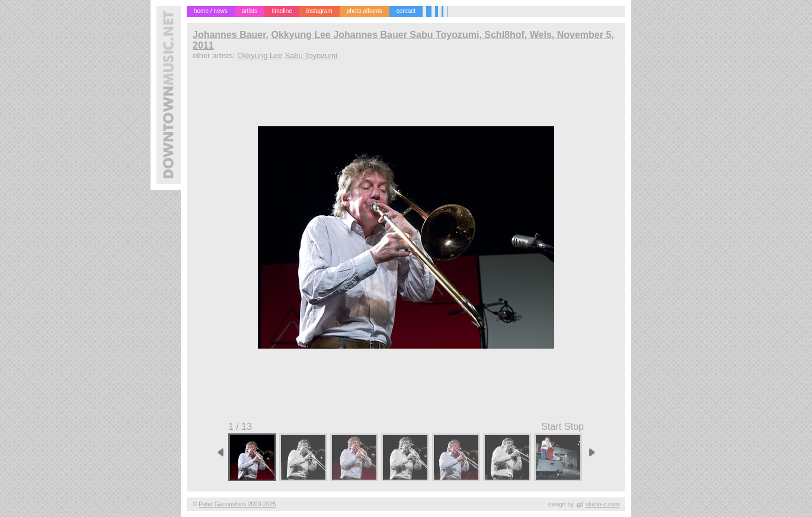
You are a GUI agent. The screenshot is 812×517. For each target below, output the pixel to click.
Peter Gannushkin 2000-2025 (237, 504)
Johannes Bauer (229, 35)
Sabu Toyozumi (311, 55)
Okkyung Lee (260, 55)
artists (250, 11)
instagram (319, 11)
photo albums (365, 11)
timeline (282, 11)
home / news (211, 11)
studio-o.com (602, 504)
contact (406, 11)
